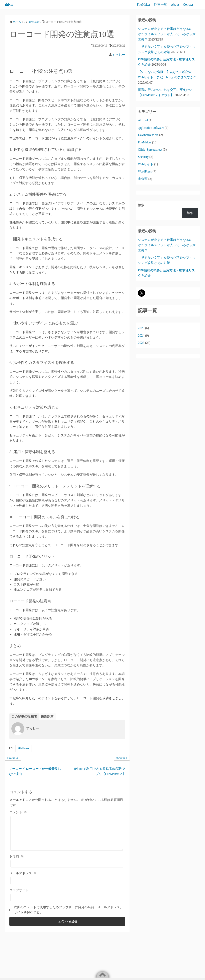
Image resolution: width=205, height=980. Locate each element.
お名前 (17, 862)
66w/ (10, 5)
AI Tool (143, 120)
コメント (18, 812)
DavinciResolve (148, 135)
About (175, 5)
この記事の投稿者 (24, 717)
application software (151, 128)
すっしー (119, 55)
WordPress (145, 171)
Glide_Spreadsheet (150, 150)
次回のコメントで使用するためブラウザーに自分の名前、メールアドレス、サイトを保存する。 (68, 916)
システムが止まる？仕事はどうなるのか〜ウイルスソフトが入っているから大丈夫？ (167, 34)
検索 (141, 205)
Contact (188, 5)
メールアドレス (23, 879)
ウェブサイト (19, 896)
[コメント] (67, 836)
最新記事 (47, 717)
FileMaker (144, 5)
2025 (141, 328)
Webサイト (146, 164)
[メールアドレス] (67, 887)
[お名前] (67, 870)
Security (143, 157)
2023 (141, 343)
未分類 (143, 179)
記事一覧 (161, 5)
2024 (141, 335)
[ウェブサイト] (67, 904)
